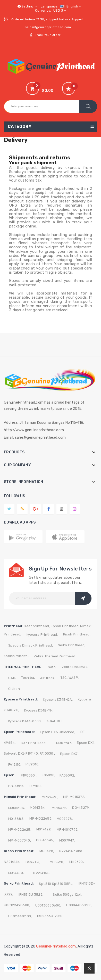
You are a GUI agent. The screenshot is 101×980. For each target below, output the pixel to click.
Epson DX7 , (70, 754)
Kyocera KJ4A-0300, (25, 721)
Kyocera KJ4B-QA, (58, 700)
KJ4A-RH (54, 721)
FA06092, (67, 775)
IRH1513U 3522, (31, 895)
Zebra (67, 667)
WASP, (74, 678)
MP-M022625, (20, 830)
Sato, (52, 667)
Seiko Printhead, (72, 645)
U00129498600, (17, 905)
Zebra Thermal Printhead (54, 656)
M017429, (44, 829)
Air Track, (48, 678)
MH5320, (57, 862)
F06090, (48, 775)
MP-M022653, (41, 818)
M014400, (16, 873)
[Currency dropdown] (59, 10)
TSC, (64, 678)
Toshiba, (28, 678)
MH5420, (47, 851)
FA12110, (15, 765)
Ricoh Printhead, (77, 634)
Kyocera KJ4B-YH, (39, 710)
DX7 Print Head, (34, 743)
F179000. (36, 786)
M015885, (16, 819)
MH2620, (77, 862)
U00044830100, (79, 905)
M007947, (64, 743)
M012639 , (50, 797)
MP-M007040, (20, 840)
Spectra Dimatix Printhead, (31, 645)
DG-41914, (16, 786)
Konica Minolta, (16, 656)
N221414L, (41, 873)
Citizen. (14, 689)
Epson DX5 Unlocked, (57, 732)
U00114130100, (20, 916)
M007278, (65, 819)
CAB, (12, 678)
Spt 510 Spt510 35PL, (56, 884)
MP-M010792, (68, 830)
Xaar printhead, (37, 626)
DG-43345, (45, 840)
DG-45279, (81, 808)
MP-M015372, (74, 797)
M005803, (16, 808)
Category (20, 126)
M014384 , (38, 808)
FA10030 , (47, 753)
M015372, (59, 808)
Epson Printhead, (65, 626)
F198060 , (29, 775)
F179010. (32, 764)
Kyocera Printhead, (42, 635)
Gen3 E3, (33, 862)
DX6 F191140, (28, 753)
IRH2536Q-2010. (50, 916)
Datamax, (80, 667)
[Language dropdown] (70, 6)
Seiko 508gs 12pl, (67, 895)
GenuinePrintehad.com (56, 946)
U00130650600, (48, 905)
